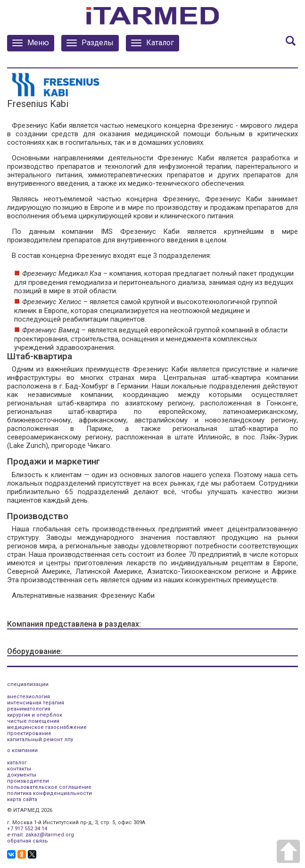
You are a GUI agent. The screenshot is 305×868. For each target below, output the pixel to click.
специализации (28, 684)
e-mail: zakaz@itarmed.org (41, 835)
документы (22, 775)
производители (28, 781)
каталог (17, 763)
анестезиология (29, 697)
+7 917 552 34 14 (27, 829)
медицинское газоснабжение (47, 727)
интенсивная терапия (36, 703)
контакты (19, 769)
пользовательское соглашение (49, 787)
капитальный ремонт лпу (40, 740)
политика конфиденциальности (49, 793)
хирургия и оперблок (35, 715)
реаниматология (29, 709)
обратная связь (28, 841)
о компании (22, 750)
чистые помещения (33, 721)
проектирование (29, 733)
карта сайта (22, 799)
